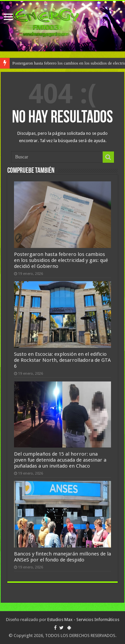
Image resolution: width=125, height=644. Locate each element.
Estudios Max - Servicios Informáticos (83, 620)
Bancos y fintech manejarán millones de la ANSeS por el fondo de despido (62, 557)
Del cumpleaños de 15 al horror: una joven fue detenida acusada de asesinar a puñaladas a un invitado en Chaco (60, 460)
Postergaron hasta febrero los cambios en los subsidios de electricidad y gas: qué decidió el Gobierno (61, 260)
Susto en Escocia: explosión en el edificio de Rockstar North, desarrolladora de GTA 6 (62, 360)
